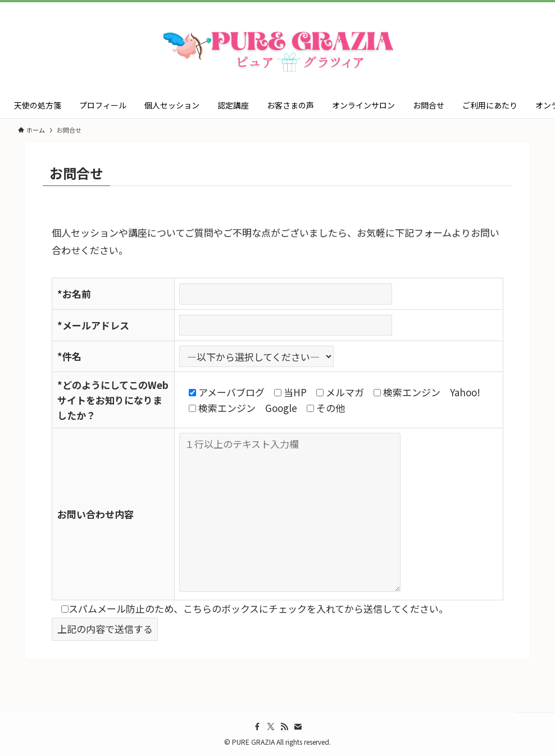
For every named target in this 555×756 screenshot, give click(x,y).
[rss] (284, 727)
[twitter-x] (271, 727)
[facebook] (257, 727)
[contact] (298, 727)
